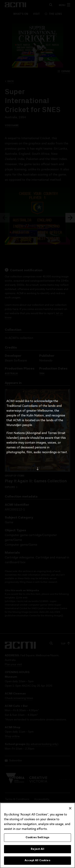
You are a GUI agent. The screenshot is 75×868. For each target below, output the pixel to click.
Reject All (37, 849)
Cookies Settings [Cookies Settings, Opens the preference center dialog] (37, 838)
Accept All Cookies (37, 861)
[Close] (70, 808)
